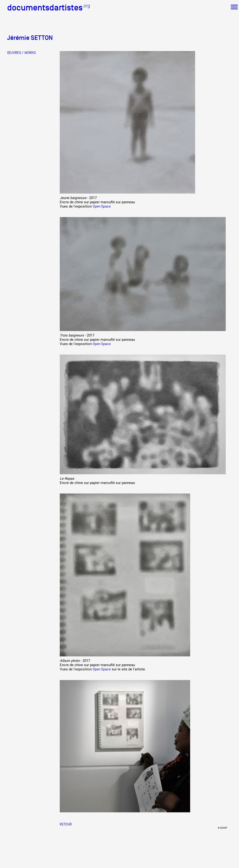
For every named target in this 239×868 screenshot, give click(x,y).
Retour (66, 824)
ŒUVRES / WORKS (21, 53)
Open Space (102, 206)
